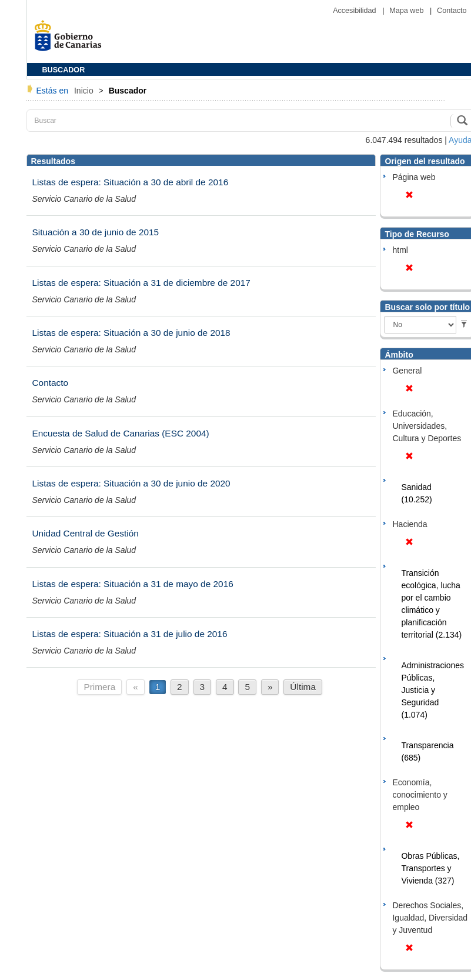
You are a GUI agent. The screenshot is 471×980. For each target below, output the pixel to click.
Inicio (85, 91)
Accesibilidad (355, 11)
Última (303, 687)
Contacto (452, 11)
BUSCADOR (64, 70)
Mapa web (407, 11)
